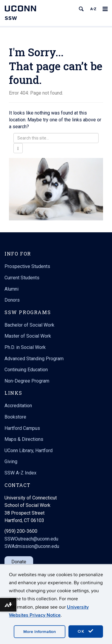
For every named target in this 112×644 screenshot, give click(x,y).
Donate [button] (19, 562)
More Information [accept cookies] (40, 632)
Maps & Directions (24, 439)
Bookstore (15, 417)
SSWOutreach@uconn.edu (31, 539)
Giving (11, 462)
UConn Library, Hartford (29, 451)
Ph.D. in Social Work (25, 347)
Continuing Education (26, 370)
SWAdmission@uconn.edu (32, 546)
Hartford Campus (22, 428)
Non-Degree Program (27, 381)
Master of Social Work (28, 336)
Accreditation (18, 406)
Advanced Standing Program (34, 359)
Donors (12, 300)
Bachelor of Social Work (29, 325)
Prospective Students (27, 266)
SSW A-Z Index (20, 473)
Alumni (11, 289)
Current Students (22, 278)
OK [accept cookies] (86, 631)
